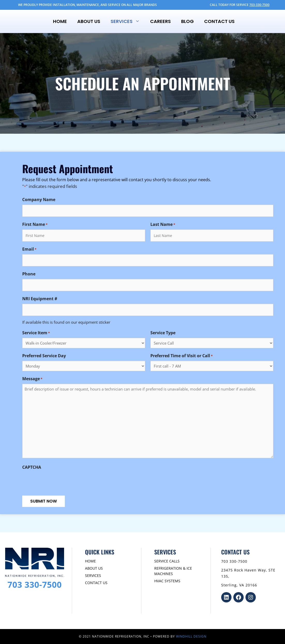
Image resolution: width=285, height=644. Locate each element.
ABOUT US (94, 568)
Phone (29, 274)
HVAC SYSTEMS (167, 581)
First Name (35, 224)
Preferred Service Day (44, 356)
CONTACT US (96, 583)
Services (128, 21)
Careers (160, 21)
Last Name (163, 224)
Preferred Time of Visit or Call (182, 356)
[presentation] (61, 482)
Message (32, 379)
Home (60, 21)
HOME (90, 561)
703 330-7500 (35, 585)
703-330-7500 (259, 5)
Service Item (36, 333)
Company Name (39, 200)
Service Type (163, 333)
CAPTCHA (32, 467)
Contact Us (219, 21)
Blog (187, 21)
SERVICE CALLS (167, 561)
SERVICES (93, 575)
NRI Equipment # (40, 299)
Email (29, 249)
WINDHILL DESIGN (191, 636)
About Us (89, 21)
